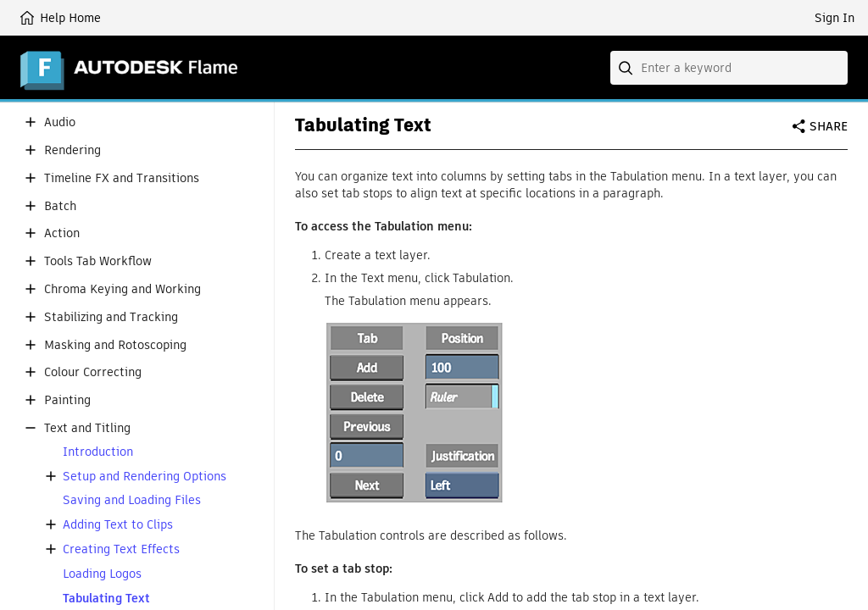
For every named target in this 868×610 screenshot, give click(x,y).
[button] (31, 122)
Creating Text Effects (121, 549)
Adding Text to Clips (118, 525)
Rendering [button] (72, 150)
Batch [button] (60, 206)
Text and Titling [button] (87, 428)
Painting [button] (67, 400)
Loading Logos (102, 574)
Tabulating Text (106, 599)
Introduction (98, 452)
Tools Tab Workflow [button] (98, 261)
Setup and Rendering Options (145, 477)
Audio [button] (60, 122)
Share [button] (829, 126)
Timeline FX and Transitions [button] (122, 178)
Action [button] (62, 233)
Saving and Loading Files (132, 500)
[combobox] (729, 68)
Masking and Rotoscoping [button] (115, 345)
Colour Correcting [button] (93, 372)
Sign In (835, 18)
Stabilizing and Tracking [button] (111, 317)
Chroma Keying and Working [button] (122, 289)
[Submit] (627, 68)
